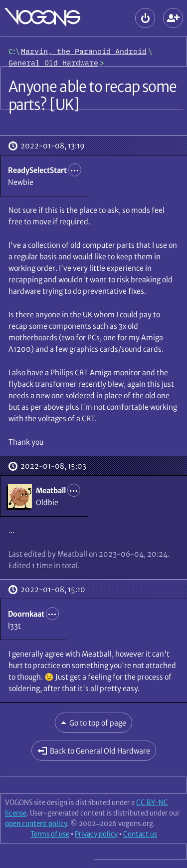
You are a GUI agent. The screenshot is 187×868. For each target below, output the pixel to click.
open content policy (36, 824)
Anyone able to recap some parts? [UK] (93, 95)
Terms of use (50, 834)
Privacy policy (96, 834)
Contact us (140, 834)
